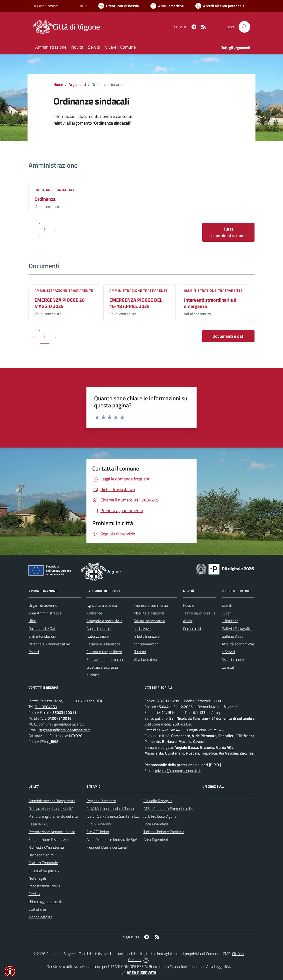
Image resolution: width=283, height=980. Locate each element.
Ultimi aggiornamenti (45, 901)
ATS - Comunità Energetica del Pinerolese (177, 808)
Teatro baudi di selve (199, 613)
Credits (34, 894)
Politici (34, 652)
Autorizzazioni (98, 636)
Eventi (227, 605)
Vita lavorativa (145, 659)
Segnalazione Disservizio (48, 839)
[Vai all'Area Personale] (220, 6)
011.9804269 (46, 707)
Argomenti (77, 84)
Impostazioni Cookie (44, 886)
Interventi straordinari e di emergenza (211, 303)
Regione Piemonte (101, 801)
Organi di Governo (43, 605)
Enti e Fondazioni (42, 636)
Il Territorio (230, 621)
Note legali (37, 878)
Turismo (140, 652)
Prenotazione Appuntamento (52, 832)
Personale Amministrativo (49, 644)
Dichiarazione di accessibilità (51, 808)
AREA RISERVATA (139, 973)
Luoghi (227, 613)
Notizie (189, 605)
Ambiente (94, 613)
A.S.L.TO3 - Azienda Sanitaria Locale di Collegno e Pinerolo (133, 816)
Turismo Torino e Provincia (164, 832)
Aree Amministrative (45, 613)
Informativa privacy (44, 870)
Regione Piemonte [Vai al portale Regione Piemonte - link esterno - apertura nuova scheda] (46, 6)
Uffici (32, 621)
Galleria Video (233, 636)
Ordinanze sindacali (54, 190)
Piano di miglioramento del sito (53, 816)
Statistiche (37, 909)
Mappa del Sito (40, 917)
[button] (10, 971)
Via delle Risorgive (158, 801)
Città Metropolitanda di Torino (110, 808)
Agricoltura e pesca (102, 605)
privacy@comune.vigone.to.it (178, 771)
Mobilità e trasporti (149, 613)
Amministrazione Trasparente (52, 801)
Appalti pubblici (99, 628)
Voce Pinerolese (156, 824)
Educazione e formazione (106, 659)
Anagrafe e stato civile (104, 621)
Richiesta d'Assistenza (46, 847)
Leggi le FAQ (39, 824)
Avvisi (188, 621)
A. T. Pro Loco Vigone (160, 816)
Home (58, 84)
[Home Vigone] (69, 27)
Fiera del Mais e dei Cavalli (107, 847)
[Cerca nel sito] (244, 27)
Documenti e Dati (42, 628)
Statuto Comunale (43, 863)
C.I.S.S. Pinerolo (99, 824)
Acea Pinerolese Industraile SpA (112, 839)
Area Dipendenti (156, 839)
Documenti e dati (229, 336)
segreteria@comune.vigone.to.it (64, 730)
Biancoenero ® (160, 966)
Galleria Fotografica (237, 628)
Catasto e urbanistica (103, 644)
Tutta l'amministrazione (228, 232)
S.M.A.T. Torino (98, 832)
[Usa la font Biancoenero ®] (119, 6)
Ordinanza (45, 199)
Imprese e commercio (151, 605)
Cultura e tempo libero (104, 652)
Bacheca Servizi (41, 855)
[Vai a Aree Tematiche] (167, 6)
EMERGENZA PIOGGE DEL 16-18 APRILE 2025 (136, 303)
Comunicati (192, 628)
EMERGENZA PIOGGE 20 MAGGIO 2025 (60, 303)
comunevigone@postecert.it (61, 724)
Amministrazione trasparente (64, 290)
